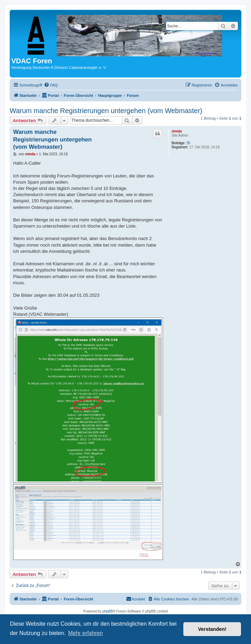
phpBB (108, 611)
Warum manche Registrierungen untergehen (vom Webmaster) (106, 111)
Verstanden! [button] (212, 629)
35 (188, 143)
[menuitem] (51, 85)
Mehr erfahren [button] (85, 633)
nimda (177, 131)
